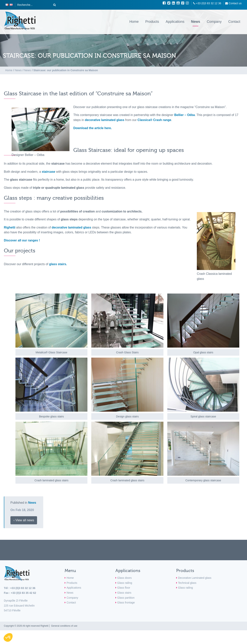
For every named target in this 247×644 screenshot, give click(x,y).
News (196, 22)
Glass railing (125, 583)
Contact (234, 22)
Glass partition (126, 598)
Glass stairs (124, 593)
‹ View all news (24, 520)
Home (134, 22)
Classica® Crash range (154, 120)
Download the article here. (93, 128)
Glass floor (124, 588)
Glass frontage (126, 603)
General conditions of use (64, 626)
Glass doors (125, 578)
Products (152, 22)
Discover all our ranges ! (22, 240)
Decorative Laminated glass (195, 578)
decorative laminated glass (105, 120)
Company (214, 22)
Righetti (10, 227)
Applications (175, 22)
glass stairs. (58, 264)
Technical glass (187, 583)
